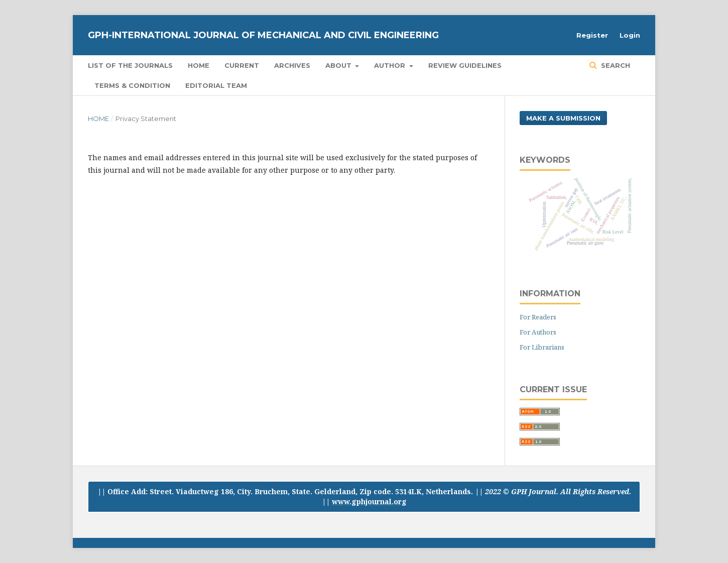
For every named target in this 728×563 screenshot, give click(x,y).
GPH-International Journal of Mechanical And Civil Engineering (263, 35)
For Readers (538, 317)
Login (630, 35)
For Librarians (542, 347)
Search (615, 65)
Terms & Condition (132, 85)
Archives (292, 65)
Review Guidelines (465, 65)
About (339, 65)
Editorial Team (216, 85)
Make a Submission (563, 118)
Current (242, 65)
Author (391, 65)
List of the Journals (130, 65)
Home (199, 65)
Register (592, 35)
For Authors (538, 332)
